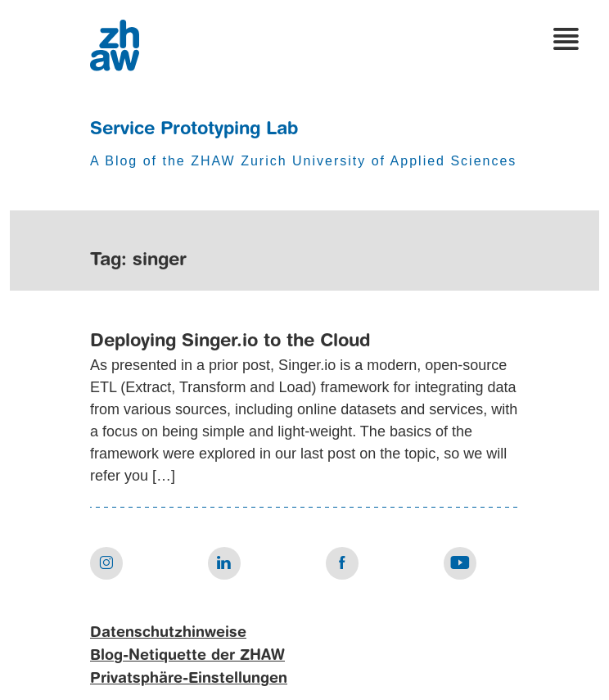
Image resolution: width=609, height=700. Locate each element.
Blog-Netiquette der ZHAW (187, 656)
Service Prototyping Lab (194, 129)
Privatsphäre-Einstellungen (189, 679)
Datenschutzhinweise (168, 633)
